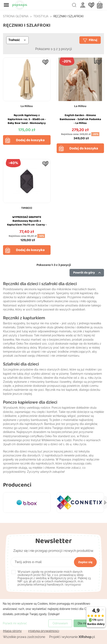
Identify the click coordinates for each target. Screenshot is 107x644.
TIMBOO (27, 208)
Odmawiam (60, 623)
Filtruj (90, 40)
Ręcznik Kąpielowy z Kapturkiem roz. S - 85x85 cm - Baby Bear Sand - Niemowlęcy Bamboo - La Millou (27, 121)
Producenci (17, 485)
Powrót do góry (88, 273)
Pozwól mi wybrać (15, 623)
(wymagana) (54, 578)
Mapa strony (12, 631)
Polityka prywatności (44, 631)
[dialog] (53, 614)
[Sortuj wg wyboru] (17, 40)
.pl (87, 637)
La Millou (27, 106)
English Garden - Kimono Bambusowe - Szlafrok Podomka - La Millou (80, 119)
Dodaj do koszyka (30, 140)
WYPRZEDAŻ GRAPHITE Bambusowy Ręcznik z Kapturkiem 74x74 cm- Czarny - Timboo (27, 223)
